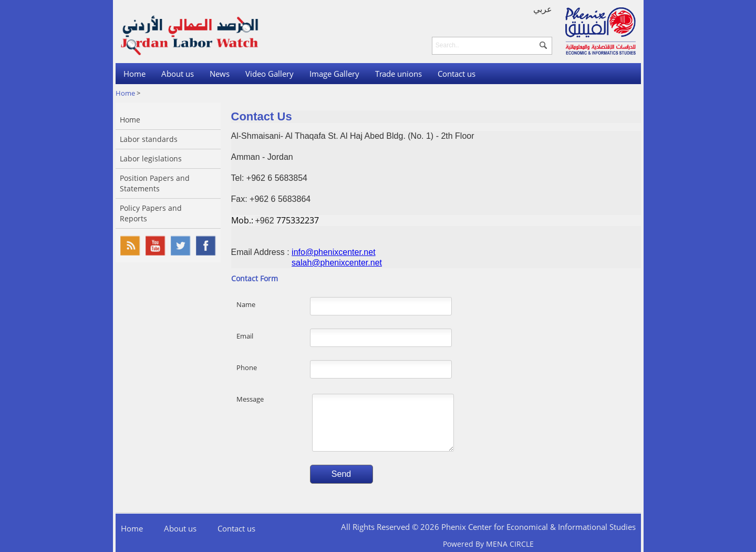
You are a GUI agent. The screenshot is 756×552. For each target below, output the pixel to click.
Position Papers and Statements (155, 183)
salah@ (306, 263)
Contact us (457, 74)
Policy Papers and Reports (151, 213)
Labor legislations (151, 159)
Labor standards (149, 139)
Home (134, 74)
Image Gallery (334, 74)
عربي (543, 9)
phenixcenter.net (351, 263)
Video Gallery (270, 74)
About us (178, 74)
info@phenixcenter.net (333, 252)
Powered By (488, 544)
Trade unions (398, 74)
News (220, 74)
